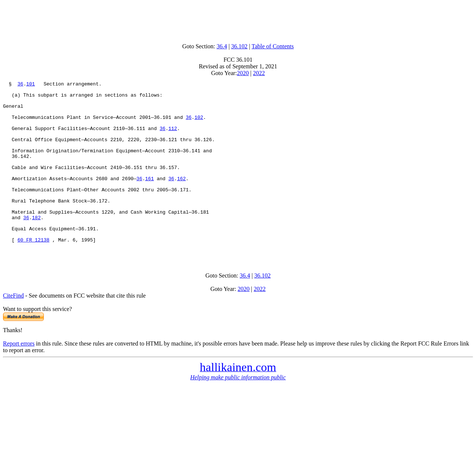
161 (149, 198)
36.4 (222, 46)
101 (30, 85)
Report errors (19, 378)
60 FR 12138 (33, 272)
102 (199, 125)
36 (20, 85)
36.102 (239, 46)
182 (36, 245)
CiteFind (13, 330)
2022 (259, 73)
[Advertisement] (238, 20)
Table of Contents (273, 46)
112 (173, 138)
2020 (243, 73)
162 (181, 198)
